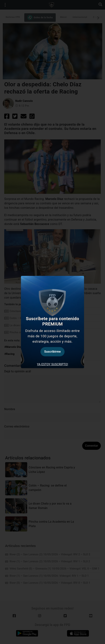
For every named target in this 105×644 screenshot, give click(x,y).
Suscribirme (53, 352)
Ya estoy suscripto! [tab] (52, 364)
